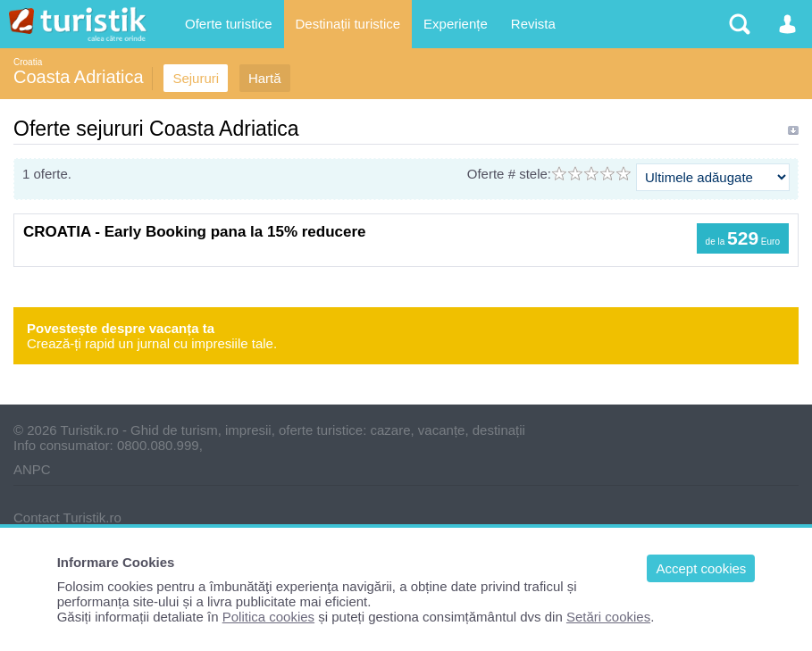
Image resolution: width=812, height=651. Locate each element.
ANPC (32, 469)
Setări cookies (608, 617)
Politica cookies (268, 617)
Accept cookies (701, 568)
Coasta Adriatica (79, 77)
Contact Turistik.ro (67, 517)
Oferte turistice (229, 24)
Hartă (265, 78)
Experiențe (456, 24)
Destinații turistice (348, 24)
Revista (533, 24)
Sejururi (196, 78)
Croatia (28, 62)
